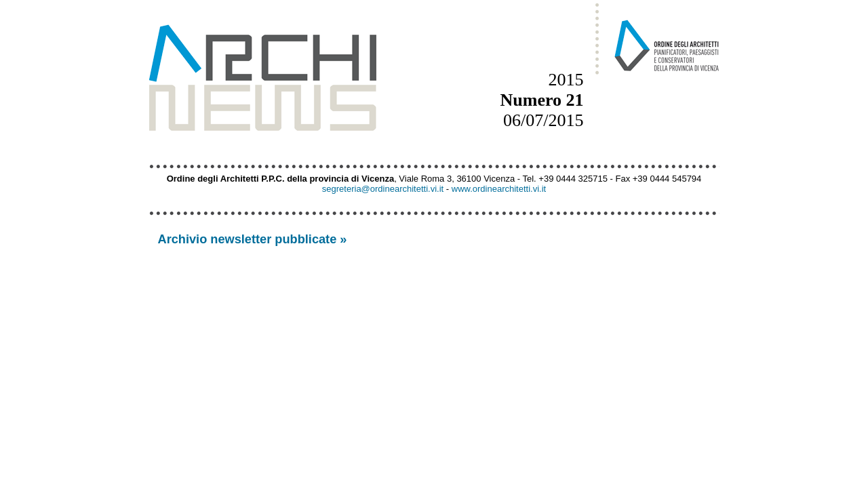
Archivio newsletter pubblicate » (253, 239)
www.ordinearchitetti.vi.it (499, 189)
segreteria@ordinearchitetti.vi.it (383, 189)
